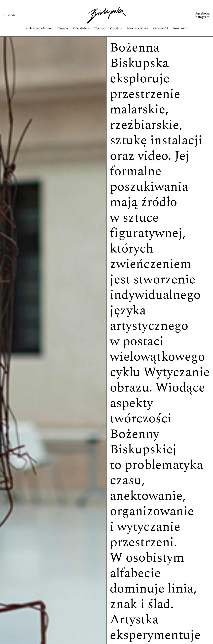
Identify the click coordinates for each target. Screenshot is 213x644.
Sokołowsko (180, 28)
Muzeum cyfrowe (137, 28)
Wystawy (100, 28)
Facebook (202, 14)
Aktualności (160, 28)
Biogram (63, 28)
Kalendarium (81, 28)
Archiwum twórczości (39, 28)
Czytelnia (116, 28)
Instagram (202, 17)
